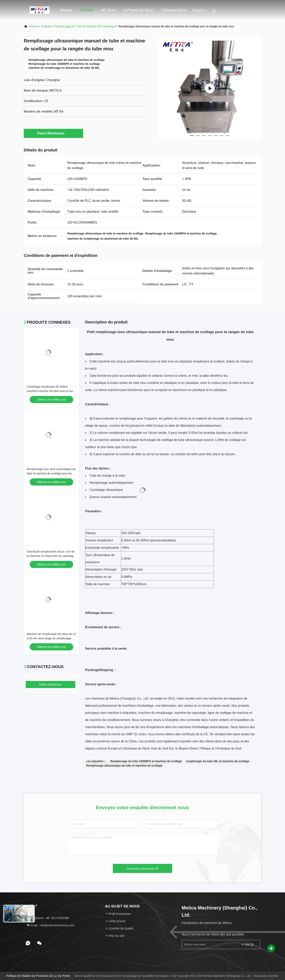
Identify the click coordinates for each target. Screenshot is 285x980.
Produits (86, 10)
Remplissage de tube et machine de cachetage (85, 26)
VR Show (108, 10)
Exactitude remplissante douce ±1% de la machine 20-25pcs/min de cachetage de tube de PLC (51, 556)
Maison (66, 10)
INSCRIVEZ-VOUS (249, 944)
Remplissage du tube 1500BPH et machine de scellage (146, 761)
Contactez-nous (174, 10)
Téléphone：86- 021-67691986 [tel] (48, 918)
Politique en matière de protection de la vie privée (38, 976)
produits (46, 26)
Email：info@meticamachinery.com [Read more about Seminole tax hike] (50, 925)
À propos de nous (138, 10)
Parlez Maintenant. (53, 133)
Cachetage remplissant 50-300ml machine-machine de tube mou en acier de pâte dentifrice (51, 391)
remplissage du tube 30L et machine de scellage (218, 761)
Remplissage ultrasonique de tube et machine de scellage (124, 766)
